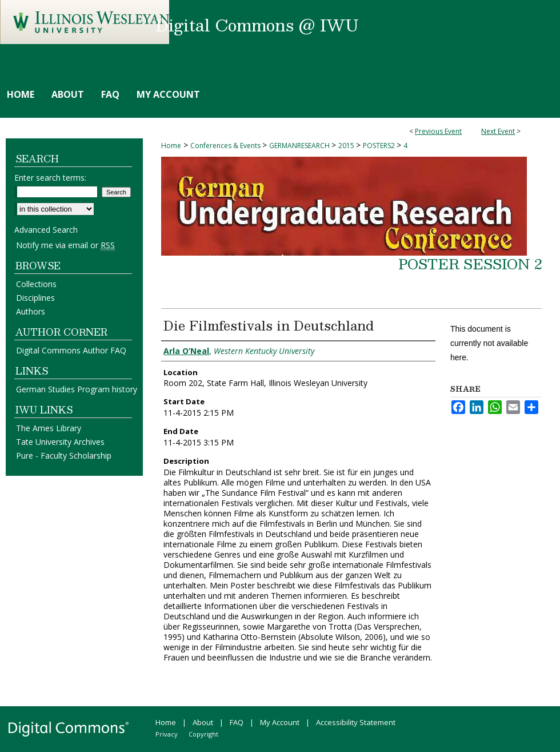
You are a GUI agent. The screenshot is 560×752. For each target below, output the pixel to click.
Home (171, 146)
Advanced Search (46, 230)
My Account (280, 722)
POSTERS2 (380, 146)
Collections (36, 284)
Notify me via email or (65, 245)
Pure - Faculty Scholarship (64, 455)
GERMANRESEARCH (300, 146)
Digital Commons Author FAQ (71, 350)
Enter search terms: (50, 178)
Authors (31, 311)
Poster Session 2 (470, 264)
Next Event (498, 131)
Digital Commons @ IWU (257, 25)
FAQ (237, 722)
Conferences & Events (226, 146)
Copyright (203, 734)
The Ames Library (49, 428)
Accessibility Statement (356, 722)
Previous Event (438, 131)
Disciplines (35, 298)
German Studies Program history (77, 389)
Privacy (167, 734)
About (203, 722)
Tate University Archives (60, 442)
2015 (347, 146)
